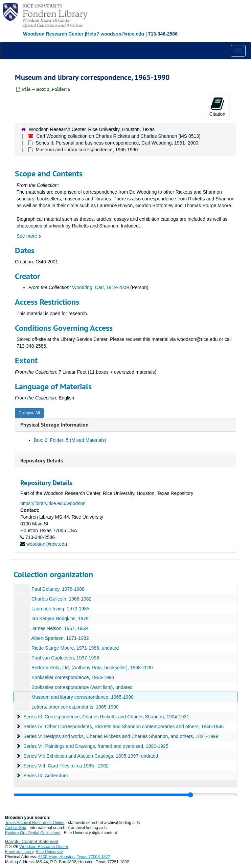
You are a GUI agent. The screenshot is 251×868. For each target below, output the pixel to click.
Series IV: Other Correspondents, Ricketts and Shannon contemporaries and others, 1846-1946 (124, 726)
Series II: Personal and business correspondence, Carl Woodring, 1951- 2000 (117, 143)
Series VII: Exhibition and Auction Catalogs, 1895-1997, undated (91, 756)
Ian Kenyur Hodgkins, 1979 (60, 619)
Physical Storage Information (54, 425)
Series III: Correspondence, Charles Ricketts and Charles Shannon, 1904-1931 (106, 717)
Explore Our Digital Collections (33, 833)
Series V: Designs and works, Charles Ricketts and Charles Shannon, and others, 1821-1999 (121, 736)
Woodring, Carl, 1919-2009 (100, 287)
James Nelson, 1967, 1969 (60, 628)
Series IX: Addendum (46, 776)
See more (29, 236)
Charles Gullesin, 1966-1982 (61, 599)
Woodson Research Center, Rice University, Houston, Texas (92, 129)
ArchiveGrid (16, 828)
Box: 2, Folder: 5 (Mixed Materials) (70, 440)
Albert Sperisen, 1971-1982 (60, 638)
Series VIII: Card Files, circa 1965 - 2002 (66, 766)
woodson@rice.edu (47, 544)
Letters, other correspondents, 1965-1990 (75, 707)
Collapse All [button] (29, 413)
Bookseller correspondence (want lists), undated (82, 687)
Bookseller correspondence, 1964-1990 (73, 677)
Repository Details (42, 461)
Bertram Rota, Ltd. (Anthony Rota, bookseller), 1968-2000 (92, 668)
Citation (217, 107)
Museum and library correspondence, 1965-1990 (83, 697)
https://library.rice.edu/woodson (53, 503)
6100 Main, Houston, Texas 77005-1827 (74, 857)
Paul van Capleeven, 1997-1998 (65, 658)
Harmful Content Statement (32, 841)
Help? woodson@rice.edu (115, 34)
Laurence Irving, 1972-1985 (60, 609)
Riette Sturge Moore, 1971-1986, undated (75, 648)
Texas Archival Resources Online (35, 823)
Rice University (49, 852)
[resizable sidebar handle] (125, 795)
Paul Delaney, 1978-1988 (58, 589)
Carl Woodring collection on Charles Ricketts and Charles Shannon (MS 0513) (118, 136)
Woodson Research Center (53, 34)
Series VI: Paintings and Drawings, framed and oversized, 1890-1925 (96, 746)
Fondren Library (19, 852)
